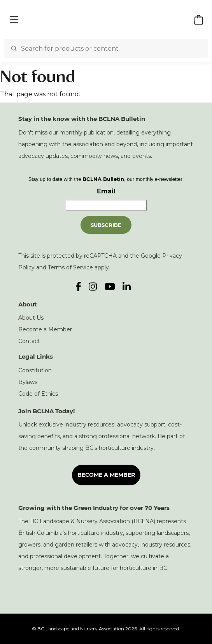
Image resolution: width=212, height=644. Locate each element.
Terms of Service (70, 267)
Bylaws (28, 382)
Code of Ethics (38, 394)
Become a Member (45, 329)
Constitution (35, 370)
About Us (31, 318)
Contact (29, 341)
